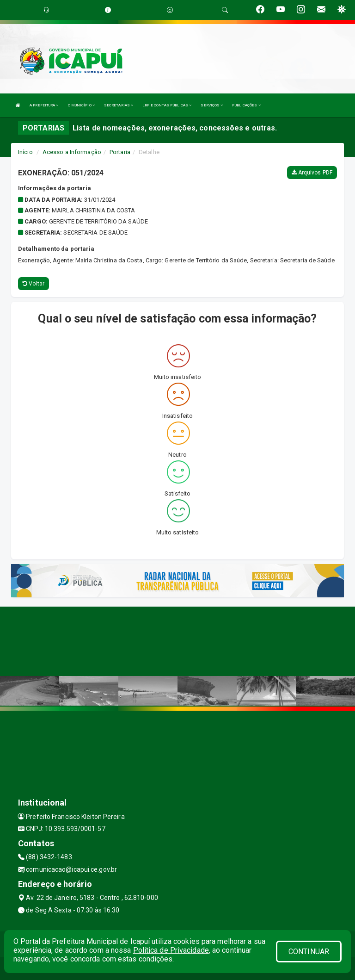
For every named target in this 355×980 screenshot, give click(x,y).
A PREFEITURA (44, 105)
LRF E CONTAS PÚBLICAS (167, 105)
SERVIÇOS (212, 105)
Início (25, 152)
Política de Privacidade (171, 950)
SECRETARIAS (119, 105)
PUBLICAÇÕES (246, 105)
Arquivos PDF (312, 173)
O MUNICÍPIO (81, 105)
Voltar (34, 284)
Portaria (120, 152)
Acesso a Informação (72, 152)
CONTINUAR (309, 952)
